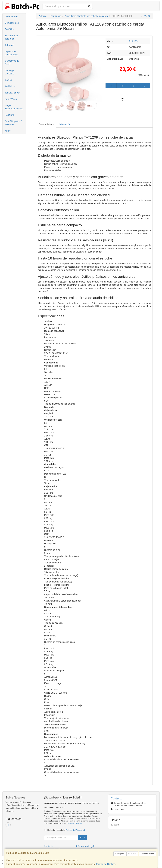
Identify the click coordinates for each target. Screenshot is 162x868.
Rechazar (132, 854)
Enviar (82, 838)
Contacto (49, 846)
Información (65, 124)
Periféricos (10, 86)
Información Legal (85, 846)
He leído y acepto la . (66, 830)
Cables (8, 80)
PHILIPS (133, 41)
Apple (8, 131)
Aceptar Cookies (147, 854)
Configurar (120, 854)
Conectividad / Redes (12, 63)
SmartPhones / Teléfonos (12, 37)
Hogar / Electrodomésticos (14, 107)
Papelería (10, 115)
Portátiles (9, 29)
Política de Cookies (106, 864)
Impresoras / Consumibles (11, 53)
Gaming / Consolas (9, 72)
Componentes (12, 23)
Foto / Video (11, 99)
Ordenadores (11, 17)
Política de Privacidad (74, 823)
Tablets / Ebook (12, 93)
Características (46, 124)
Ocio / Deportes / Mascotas (13, 123)
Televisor (9, 45)
